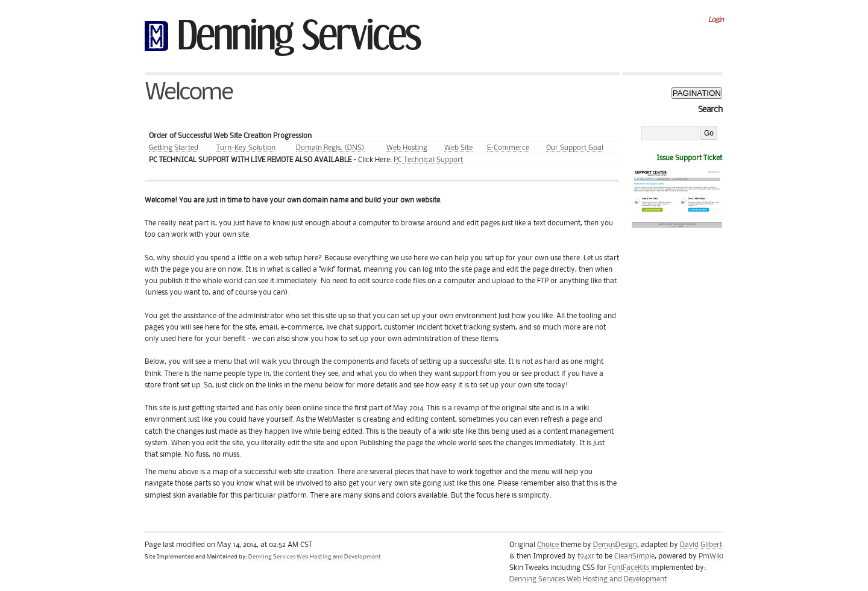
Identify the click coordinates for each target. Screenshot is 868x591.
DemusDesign (615, 545)
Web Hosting (407, 148)
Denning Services (299, 31)
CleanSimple (634, 556)
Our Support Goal (575, 148)
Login (716, 20)
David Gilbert (701, 545)
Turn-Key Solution (246, 148)
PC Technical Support (428, 160)
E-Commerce (508, 148)
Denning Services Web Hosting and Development (315, 557)
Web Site (458, 148)
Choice (548, 545)
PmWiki (711, 556)
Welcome (188, 92)
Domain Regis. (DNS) (330, 148)
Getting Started (174, 148)
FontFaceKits (630, 568)
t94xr (586, 556)
